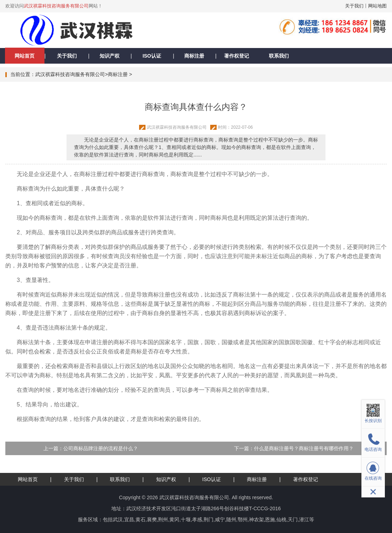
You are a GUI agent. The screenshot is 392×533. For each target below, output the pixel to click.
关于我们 (354, 6)
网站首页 (25, 56)
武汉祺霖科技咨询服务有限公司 (56, 6)
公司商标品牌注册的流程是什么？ (101, 448)
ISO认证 (152, 56)
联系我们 (279, 56)
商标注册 (194, 56)
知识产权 (110, 56)
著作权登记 (237, 56)
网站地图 (377, 6)
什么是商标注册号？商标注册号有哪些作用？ (304, 448)
